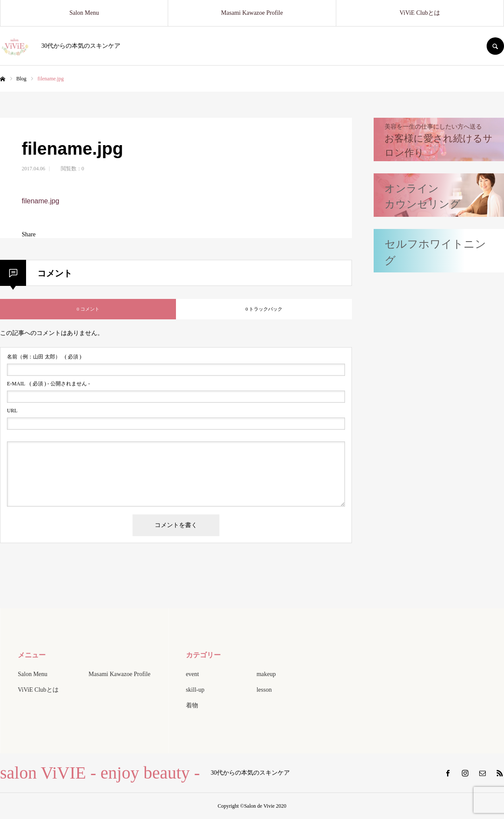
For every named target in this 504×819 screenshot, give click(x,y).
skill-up (195, 690)
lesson (264, 690)
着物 (192, 705)
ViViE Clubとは (420, 13)
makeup (266, 674)
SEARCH (495, 46)
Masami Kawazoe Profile (252, 13)
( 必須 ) (44, 357)
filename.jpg (40, 201)
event (192, 674)
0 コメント (88, 309)
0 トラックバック (264, 309)
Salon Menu (84, 13)
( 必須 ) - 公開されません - (48, 384)
